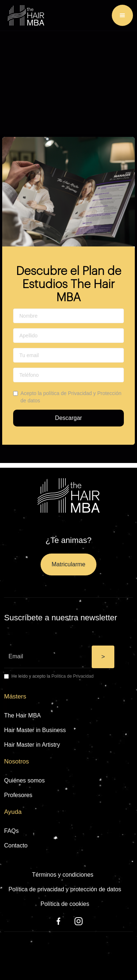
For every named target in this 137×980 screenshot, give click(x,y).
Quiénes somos (24, 780)
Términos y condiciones (62, 875)
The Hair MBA (22, 715)
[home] (24, 15)
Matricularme (68, 564)
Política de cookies (65, 904)
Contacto (16, 845)
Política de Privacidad (73, 676)
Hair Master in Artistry (32, 745)
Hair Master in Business (35, 730)
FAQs (11, 831)
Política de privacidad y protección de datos (65, 889)
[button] (122, 15)
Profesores (18, 795)
